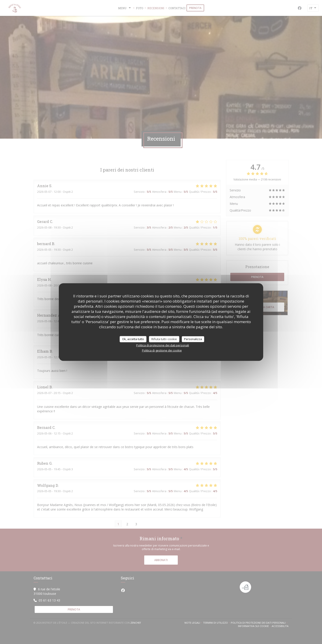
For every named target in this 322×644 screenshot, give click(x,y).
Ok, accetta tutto (133, 339)
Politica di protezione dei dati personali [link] (163, 345)
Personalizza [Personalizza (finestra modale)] (193, 339)
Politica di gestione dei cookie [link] (162, 350)
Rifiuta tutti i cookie (164, 339)
